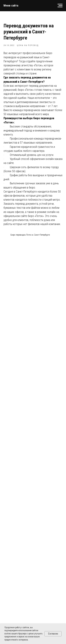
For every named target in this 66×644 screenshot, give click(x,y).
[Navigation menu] (60, 6)
